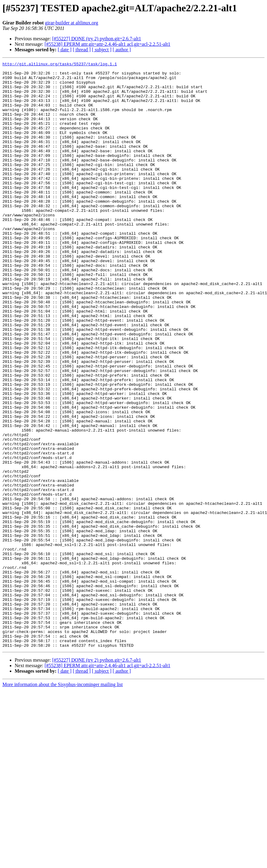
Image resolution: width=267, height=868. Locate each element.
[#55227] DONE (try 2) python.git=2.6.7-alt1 (97, 39)
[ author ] (122, 50)
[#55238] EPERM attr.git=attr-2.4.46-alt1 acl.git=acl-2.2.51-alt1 (108, 44)
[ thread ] (82, 50)
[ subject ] (102, 50)
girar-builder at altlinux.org (71, 23)
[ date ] (65, 50)
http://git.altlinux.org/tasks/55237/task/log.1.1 (60, 65)
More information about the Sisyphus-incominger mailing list (63, 802)
